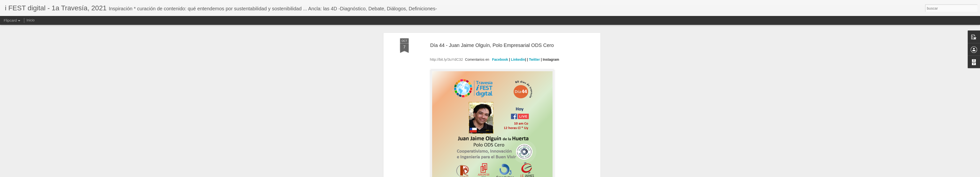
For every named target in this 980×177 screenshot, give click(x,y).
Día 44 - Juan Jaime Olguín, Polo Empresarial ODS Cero (492, 26)
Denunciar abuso (525, 174)
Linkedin (518, 40)
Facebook (500, 40)
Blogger (509, 174)
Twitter (534, 40)
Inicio (31, 20)
